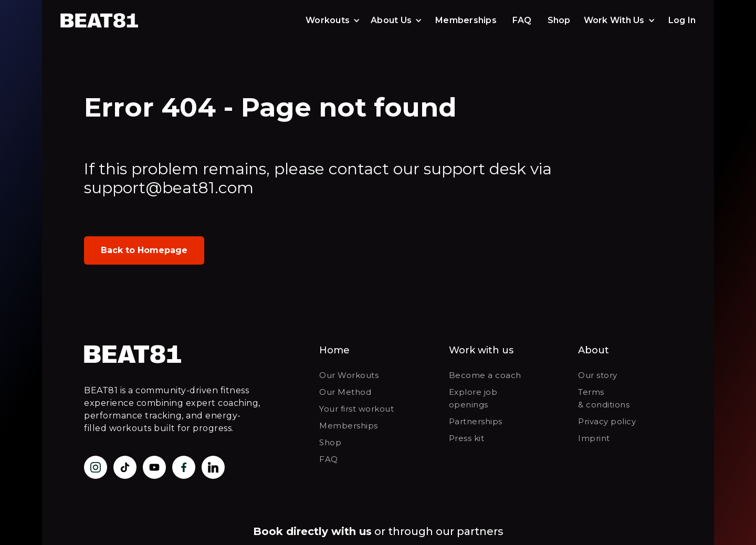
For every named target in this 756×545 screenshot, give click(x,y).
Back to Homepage (144, 250)
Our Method (345, 392)
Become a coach (485, 375)
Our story (598, 375)
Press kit (467, 438)
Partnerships (476, 421)
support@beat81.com (169, 188)
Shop (559, 20)
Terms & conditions (604, 398)
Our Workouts (349, 375)
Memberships (466, 20)
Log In (682, 20)
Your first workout (356, 409)
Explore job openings (473, 398)
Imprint (594, 438)
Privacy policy (607, 421)
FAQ (522, 20)
